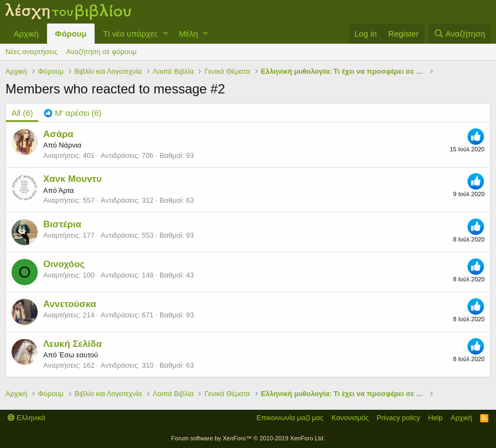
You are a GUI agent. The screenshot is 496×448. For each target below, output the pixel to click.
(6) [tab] (22, 113)
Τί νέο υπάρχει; (130, 34)
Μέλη (188, 34)
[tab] (72, 113)
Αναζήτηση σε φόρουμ (101, 52)
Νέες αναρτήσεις (31, 52)
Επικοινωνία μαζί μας (290, 418)
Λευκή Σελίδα (72, 344)
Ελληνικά (27, 418)
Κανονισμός (350, 418)
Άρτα (66, 190)
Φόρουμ (71, 34)
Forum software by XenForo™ (248, 438)
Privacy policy (398, 418)
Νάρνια (70, 145)
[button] (165, 34)
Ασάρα (58, 134)
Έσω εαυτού (78, 355)
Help (436, 418)
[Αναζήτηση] (459, 34)
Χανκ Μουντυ (72, 179)
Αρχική (26, 34)
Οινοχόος (64, 264)
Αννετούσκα (70, 304)
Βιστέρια (62, 224)
